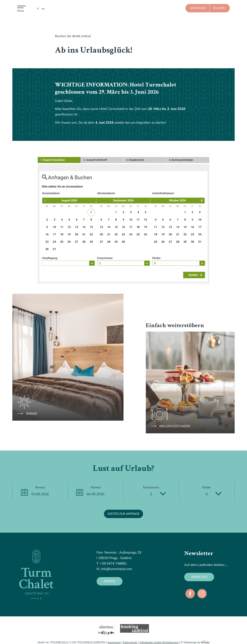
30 (47, 249)
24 (54, 242)
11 (62, 227)
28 (84, 242)
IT (38, 9)
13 (77, 227)
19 (69, 234)
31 (54, 249)
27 (77, 242)
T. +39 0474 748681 (112, 564)
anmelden (199, 577)
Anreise (110, 581)
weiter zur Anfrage (123, 514)
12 (69, 227)
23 (47, 242)
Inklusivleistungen (175, 426)
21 (84, 234)
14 (84, 227)
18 (62, 234)
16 (47, 234)
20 (77, 234)
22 (91, 234)
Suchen (195, 275)
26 (69, 242)
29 (91, 242)
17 (54, 234)
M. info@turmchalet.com (114, 569)
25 (62, 242)
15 (91, 227)
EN (43, 9)
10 (54, 227)
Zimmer (31, 414)
